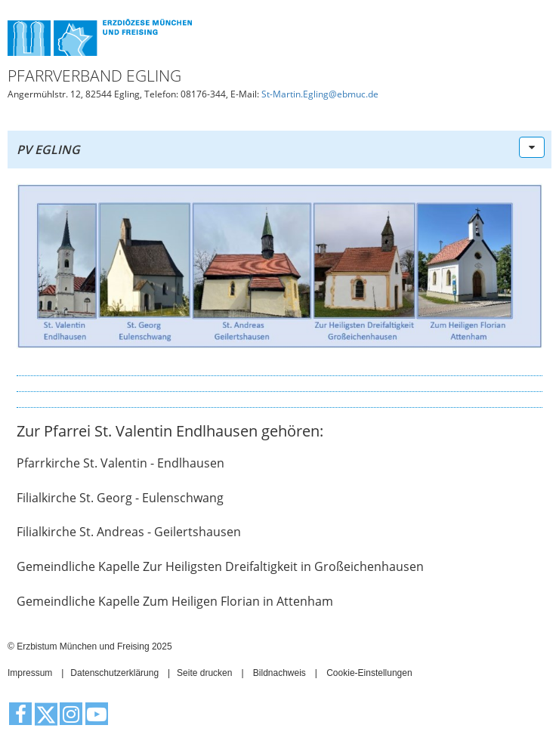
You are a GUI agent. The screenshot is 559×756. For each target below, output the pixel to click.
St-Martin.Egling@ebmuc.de (320, 94)
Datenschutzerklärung (114, 673)
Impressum (30, 673)
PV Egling (48, 150)
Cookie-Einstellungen (369, 673)
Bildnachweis (279, 673)
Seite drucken (204, 673)
